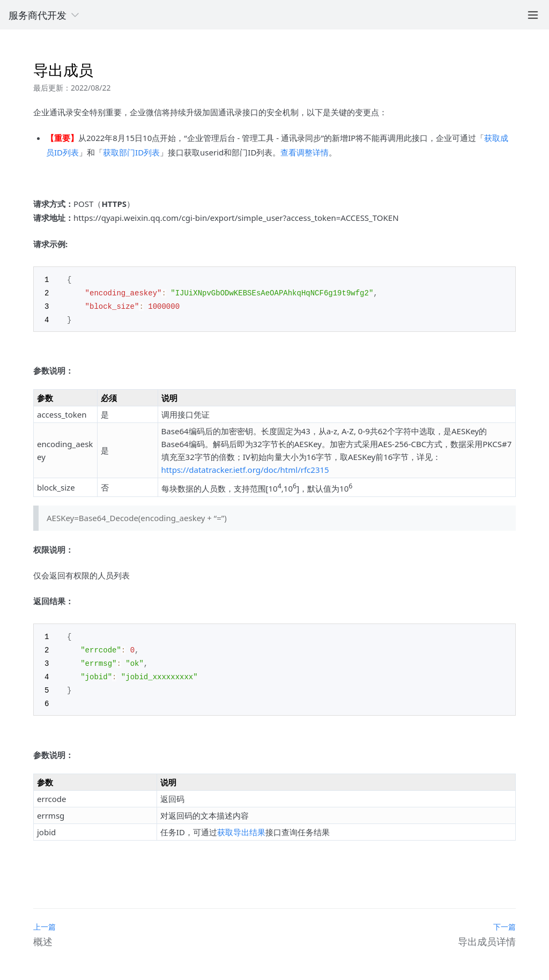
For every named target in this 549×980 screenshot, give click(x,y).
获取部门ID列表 (131, 152)
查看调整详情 (305, 152)
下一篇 (505, 921)
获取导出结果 (241, 826)
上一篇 (44, 921)
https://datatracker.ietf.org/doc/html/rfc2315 (245, 467)
